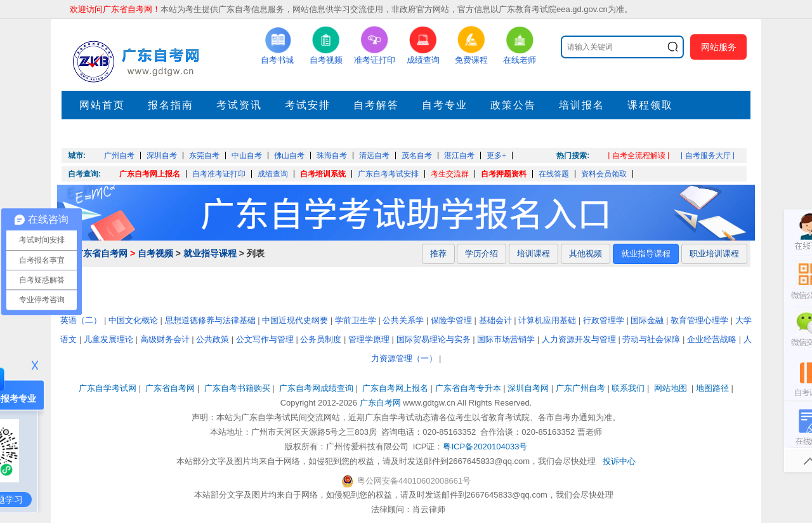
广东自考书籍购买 (237, 388)
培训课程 (534, 254)
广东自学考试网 (108, 388)
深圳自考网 (528, 388)
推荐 (438, 254)
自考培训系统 (323, 174)
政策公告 (513, 105)
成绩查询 (273, 174)
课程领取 (650, 105)
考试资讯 (239, 105)
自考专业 (445, 105)
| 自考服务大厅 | (708, 156)
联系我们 (628, 388)
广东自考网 (380, 403)
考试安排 (308, 105)
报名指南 (171, 105)
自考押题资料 (504, 174)
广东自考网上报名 (150, 174)
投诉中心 (619, 461)
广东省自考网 (101, 253)
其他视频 (586, 254)
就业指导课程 (210, 253)
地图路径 (714, 388)
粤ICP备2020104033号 (485, 447)
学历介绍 (481, 254)
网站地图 (671, 388)
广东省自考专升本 (468, 388)
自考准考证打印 (219, 174)
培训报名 (582, 105)
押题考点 (102, 134)
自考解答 (376, 105)
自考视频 (155, 253)
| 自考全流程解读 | (638, 156)
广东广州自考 (580, 388)
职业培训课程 (714, 254)
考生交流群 (450, 174)
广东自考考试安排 (388, 174)
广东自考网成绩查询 (316, 388)
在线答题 (554, 174)
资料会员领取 (604, 174)
